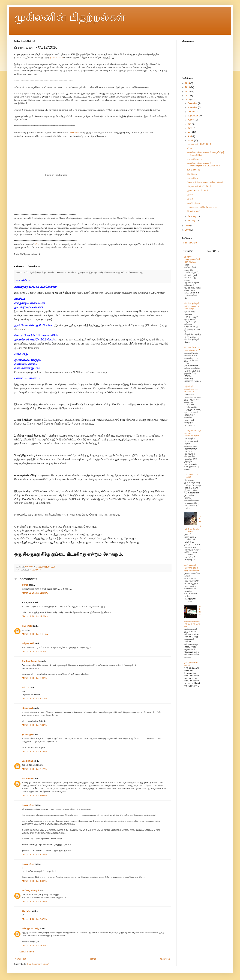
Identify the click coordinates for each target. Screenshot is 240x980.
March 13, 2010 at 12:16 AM (35, 634)
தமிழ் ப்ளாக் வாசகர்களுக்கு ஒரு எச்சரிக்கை (192, 568)
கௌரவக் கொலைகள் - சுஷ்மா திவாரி (205, 182)
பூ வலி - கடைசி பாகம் (198, 190)
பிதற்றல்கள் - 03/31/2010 (199, 144)
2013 (188, 87)
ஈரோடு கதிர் (28, 643)
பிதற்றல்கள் (36, 570)
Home (93, 959)
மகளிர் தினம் (193, 203)
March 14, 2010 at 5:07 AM (35, 919)
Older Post (165, 959)
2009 (188, 226)
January (192, 220)
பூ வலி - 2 (192, 195)
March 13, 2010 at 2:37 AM (35, 699)
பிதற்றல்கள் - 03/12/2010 (199, 186)
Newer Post (20, 959)
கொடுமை (192, 174)
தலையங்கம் (56, 58)
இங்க (38, 244)
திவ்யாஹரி (27, 708)
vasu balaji (27, 761)
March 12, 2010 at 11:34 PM (35, 593)
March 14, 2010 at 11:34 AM (35, 946)
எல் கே (25, 688)
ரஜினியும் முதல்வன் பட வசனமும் (191, 389)
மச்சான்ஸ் (74, 133)
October (192, 112)
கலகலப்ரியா (28, 805)
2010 (188, 100)
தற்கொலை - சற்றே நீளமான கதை (203, 207)
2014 (188, 83)
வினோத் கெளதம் (31, 891)
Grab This (187, 243)
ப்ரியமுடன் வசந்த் (31, 929)
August (191, 120)
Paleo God (27, 626)
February (192, 216)
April (190, 136)
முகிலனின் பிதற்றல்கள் (70, 17)
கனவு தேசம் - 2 (195, 159)
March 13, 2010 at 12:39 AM (35, 652)
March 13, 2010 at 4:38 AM (35, 881)
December (193, 103)
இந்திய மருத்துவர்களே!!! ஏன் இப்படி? (193, 259)
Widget (194, 243)
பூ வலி (190, 199)
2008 (188, 230)
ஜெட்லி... (27, 911)
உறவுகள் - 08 (193, 170)
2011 (188, 96)
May (190, 132)
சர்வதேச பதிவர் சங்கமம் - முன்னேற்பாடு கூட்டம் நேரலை (204, 164)
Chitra (25, 585)
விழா (190, 148)
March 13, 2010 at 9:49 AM (35, 902)
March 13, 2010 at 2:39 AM (35, 725)
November (193, 107)
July (190, 124)
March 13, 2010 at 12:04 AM (35, 616)
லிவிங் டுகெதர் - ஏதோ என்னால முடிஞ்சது (192, 306)
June (190, 128)
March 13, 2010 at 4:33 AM (35, 855)
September (193, 116)
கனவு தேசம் (193, 178)
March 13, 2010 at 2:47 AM (35, 769)
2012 (188, 92)
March (191, 140)
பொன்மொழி (193, 211)
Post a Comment (26, 952)
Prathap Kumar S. (31, 661)
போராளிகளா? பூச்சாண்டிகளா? (192, 349)
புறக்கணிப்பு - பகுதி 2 (191, 476)
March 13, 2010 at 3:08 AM (35, 796)
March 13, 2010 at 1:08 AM (35, 678)
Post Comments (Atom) (38, 964)
